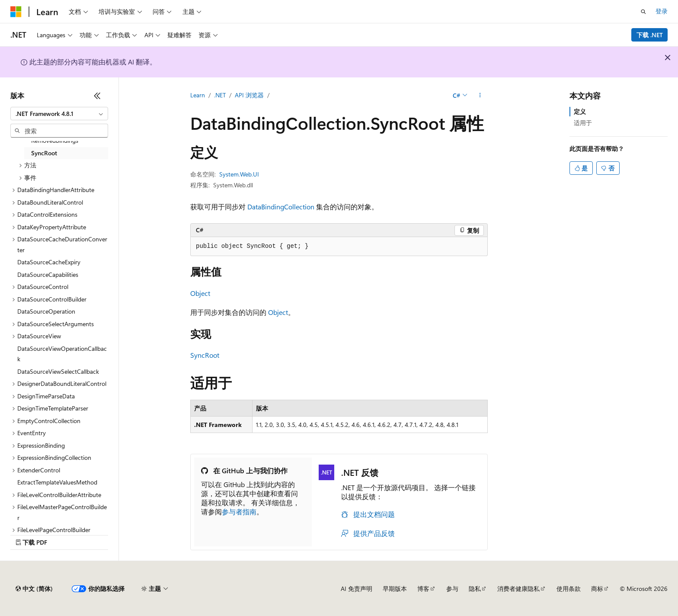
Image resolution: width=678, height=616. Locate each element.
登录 (662, 11)
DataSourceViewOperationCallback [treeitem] (62, 354)
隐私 (475, 589)
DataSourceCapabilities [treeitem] (48, 274)
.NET (220, 95)
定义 (580, 111)
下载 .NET (650, 35)
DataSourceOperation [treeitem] (46, 311)
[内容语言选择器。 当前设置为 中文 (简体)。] (34, 589)
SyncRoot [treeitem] (44, 153)
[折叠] (97, 96)
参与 (452, 589)
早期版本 (395, 589)
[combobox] (59, 114)
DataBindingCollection (281, 207)
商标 (597, 589)
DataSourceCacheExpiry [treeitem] (49, 262)
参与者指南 (239, 512)
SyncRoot (205, 355)
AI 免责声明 (357, 589)
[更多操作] (480, 96)
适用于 (583, 123)
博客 (423, 589)
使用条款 (569, 589)
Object (200, 293)
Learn (198, 95)
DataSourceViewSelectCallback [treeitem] (58, 371)
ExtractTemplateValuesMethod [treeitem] (57, 482)
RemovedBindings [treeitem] (55, 140)
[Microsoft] (16, 12)
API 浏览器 (249, 95)
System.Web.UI (239, 174)
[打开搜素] (643, 12)
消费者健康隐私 (518, 589)
